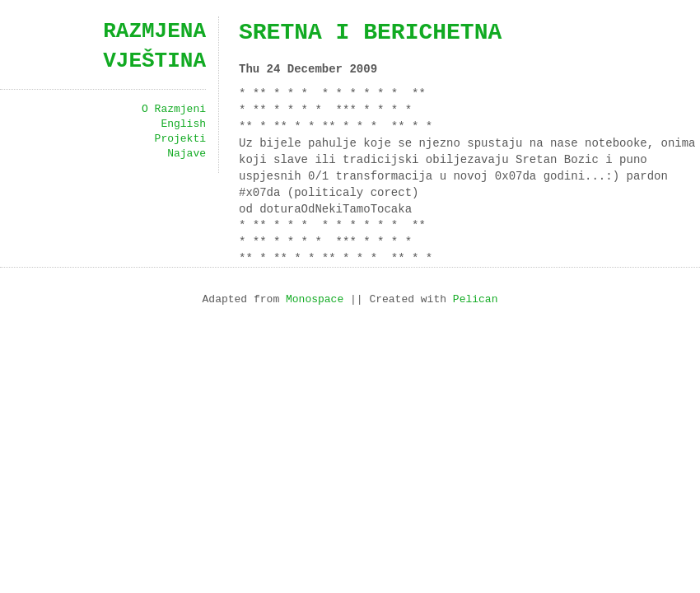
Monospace (315, 300)
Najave (187, 154)
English (183, 124)
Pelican (476, 300)
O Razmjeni (174, 110)
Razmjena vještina (154, 46)
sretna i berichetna (370, 33)
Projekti (180, 139)
